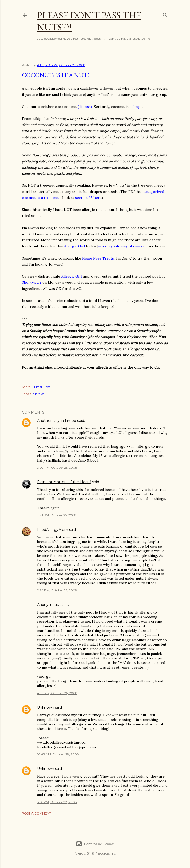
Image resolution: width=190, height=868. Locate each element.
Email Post (42, 387)
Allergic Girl (74, 246)
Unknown (46, 707)
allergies (38, 394)
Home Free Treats (98, 258)
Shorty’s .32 (32, 282)
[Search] (165, 14)
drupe (137, 107)
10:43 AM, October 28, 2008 (58, 754)
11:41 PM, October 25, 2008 (57, 515)
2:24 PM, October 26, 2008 (57, 590)
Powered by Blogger (95, 844)
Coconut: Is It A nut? (56, 75)
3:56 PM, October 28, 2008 (57, 802)
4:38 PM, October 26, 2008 (57, 693)
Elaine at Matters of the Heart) (64, 482)
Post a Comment (36, 813)
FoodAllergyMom (53, 530)
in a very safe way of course (121, 246)
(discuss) (85, 107)
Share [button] (26, 387)
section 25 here (88, 198)
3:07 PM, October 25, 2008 (57, 467)
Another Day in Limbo (57, 421)
